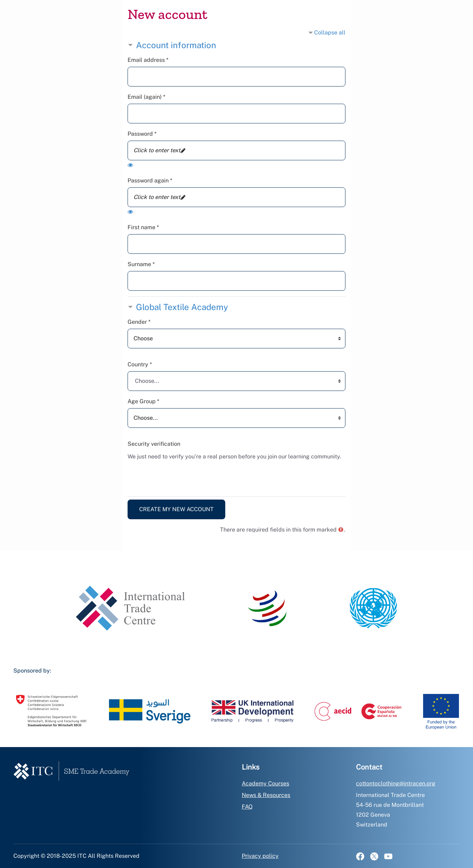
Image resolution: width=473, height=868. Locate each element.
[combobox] (236, 381)
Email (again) (146, 97)
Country (140, 364)
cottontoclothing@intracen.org (396, 783)
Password (142, 134)
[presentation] (181, 477)
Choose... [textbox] (147, 381)
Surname (141, 264)
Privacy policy (260, 856)
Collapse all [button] (330, 33)
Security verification (154, 444)
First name (143, 227)
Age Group (143, 401)
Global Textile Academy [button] (182, 307)
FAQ (247, 807)
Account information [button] (176, 45)
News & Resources (266, 795)
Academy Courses (265, 783)
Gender (139, 322)
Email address (148, 60)
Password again (150, 181)
